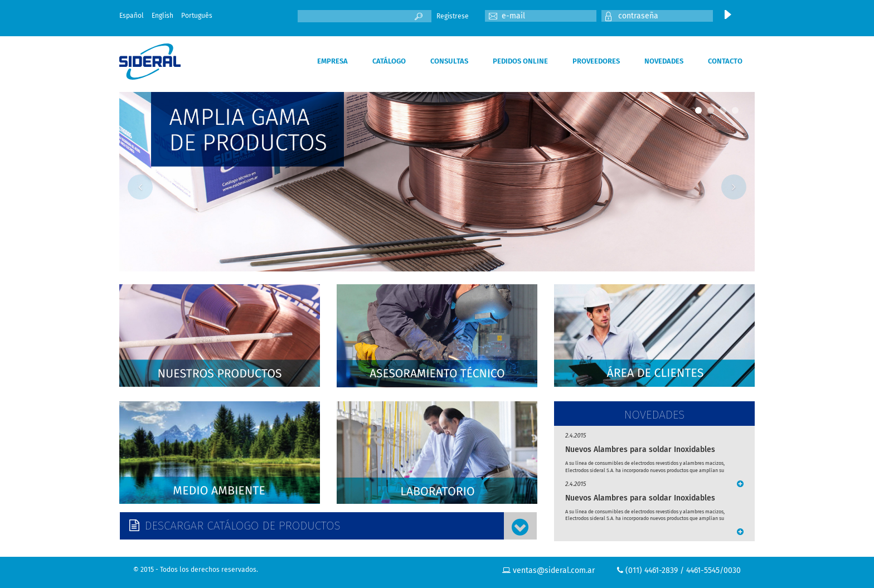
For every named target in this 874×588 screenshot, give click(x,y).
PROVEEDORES (596, 61)
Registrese (453, 16)
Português (197, 16)
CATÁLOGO (389, 61)
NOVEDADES (664, 61)
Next (734, 187)
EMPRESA (332, 61)
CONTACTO (725, 61)
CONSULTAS (449, 61)
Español (132, 16)
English (162, 16)
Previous (140, 187)
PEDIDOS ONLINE (520, 61)
